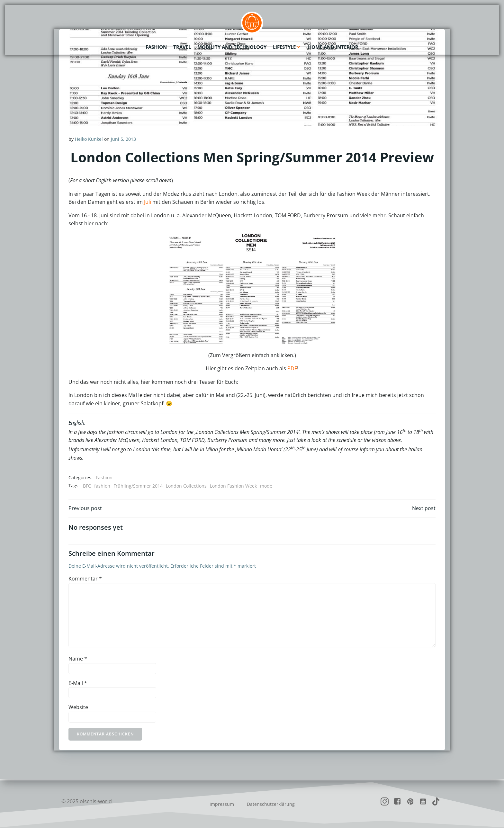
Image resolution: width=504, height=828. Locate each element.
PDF (292, 368)
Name (78, 660)
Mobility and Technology (232, 47)
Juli (148, 202)
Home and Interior (333, 47)
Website (78, 708)
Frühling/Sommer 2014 (138, 486)
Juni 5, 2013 (123, 139)
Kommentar (85, 580)
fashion (102, 486)
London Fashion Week (233, 486)
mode (266, 486)
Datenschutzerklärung (271, 804)
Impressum (222, 804)
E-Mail (78, 684)
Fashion (156, 47)
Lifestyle (287, 47)
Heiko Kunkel (89, 139)
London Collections (186, 486)
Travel (182, 47)
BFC (87, 486)
